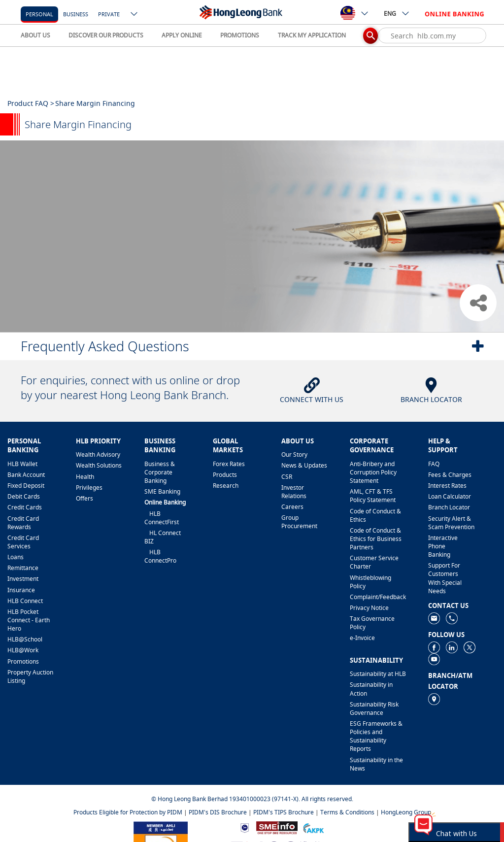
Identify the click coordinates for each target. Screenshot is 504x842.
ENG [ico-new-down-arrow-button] (397, 13)
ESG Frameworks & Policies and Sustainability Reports (376, 736)
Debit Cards (24, 496)
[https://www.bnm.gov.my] (245, 827)
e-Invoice (362, 638)
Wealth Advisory (98, 455)
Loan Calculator (450, 496)
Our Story (294, 455)
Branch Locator (449, 507)
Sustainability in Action (371, 689)
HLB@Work (23, 650)
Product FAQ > (31, 103)
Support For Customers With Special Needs (445, 578)
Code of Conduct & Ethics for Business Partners (376, 539)
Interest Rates (447, 486)
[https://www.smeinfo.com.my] (277, 827)
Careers (292, 507)
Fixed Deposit (26, 486)
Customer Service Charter (374, 562)
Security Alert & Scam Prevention (451, 523)
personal (39, 14)
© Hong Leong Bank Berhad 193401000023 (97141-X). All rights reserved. (252, 799)
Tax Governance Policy (372, 623)
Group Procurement (299, 522)
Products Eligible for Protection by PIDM (128, 812)
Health (85, 477)
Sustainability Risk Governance (374, 708)
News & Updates (304, 465)
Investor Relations (294, 492)
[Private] (109, 14)
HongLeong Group (406, 812)
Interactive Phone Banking (443, 546)
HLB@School (25, 639)
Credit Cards (25, 507)
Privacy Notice (369, 608)
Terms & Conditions (347, 812)
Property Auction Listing (30, 676)
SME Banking (162, 491)
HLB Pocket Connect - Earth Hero (29, 620)
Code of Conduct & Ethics (375, 515)
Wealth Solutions (99, 465)
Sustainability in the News (376, 764)
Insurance (21, 590)
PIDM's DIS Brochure (218, 812)
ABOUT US (35, 35)
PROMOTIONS (240, 35)
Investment (23, 579)
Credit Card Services (23, 542)
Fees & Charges (450, 475)
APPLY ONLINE (182, 35)
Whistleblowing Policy (370, 582)
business (76, 14)
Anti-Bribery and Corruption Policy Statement (373, 472)
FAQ (434, 464)
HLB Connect (25, 601)
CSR (287, 477)
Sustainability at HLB (378, 674)
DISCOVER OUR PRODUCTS (106, 35)
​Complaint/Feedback (378, 597)
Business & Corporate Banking (160, 472)
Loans (16, 557)
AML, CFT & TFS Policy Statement (373, 496)
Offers (84, 498)
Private (109, 14)
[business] (76, 14)
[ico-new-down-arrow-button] (134, 15)
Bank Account (26, 475)
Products (225, 475)
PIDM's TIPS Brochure (284, 812)
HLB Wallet (22, 464)
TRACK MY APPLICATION (312, 35)
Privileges (89, 488)
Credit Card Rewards (23, 523)
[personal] (39, 14)
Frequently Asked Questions (105, 346)
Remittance (23, 568)
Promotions (23, 661)
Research (226, 486)
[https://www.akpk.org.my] (313, 827)
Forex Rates (229, 464)
